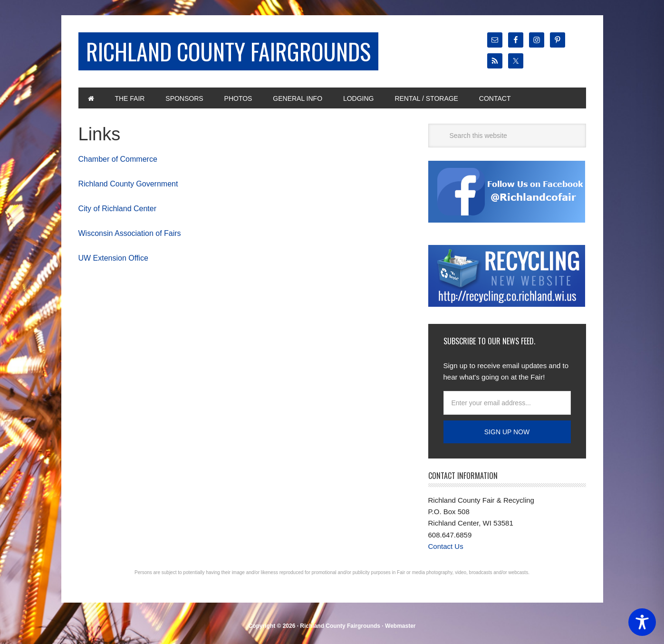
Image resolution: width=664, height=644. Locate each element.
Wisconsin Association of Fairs (130, 233)
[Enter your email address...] (507, 403)
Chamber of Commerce (118, 159)
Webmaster (400, 626)
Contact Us (446, 546)
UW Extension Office (113, 258)
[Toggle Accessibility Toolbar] (642, 622)
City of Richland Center (118, 209)
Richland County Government (128, 184)
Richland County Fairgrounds (228, 51)
